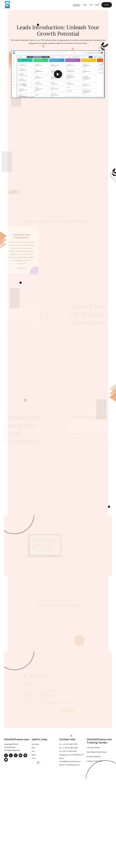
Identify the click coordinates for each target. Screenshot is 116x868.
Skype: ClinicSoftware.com (69, 765)
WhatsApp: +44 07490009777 (71, 755)
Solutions (77, 5)
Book (97, 5)
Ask (91, 5)
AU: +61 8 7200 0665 (68, 751)
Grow (107, 5)
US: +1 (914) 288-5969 (69, 748)
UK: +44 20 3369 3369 (68, 744)
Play (85, 5)
